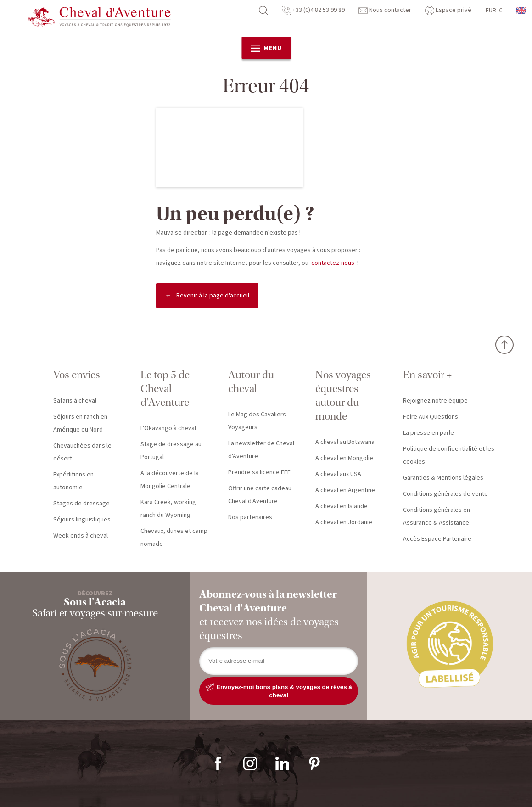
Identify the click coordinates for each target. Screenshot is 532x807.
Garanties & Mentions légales (443, 478)
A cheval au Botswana (345, 442)
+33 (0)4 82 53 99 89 (313, 10)
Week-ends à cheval (81, 536)
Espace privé (448, 10)
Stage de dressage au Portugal (171, 451)
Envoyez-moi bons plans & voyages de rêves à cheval (278, 691)
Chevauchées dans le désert (82, 452)
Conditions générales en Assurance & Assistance (437, 516)
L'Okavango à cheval (168, 428)
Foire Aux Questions (431, 417)
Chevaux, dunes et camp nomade (174, 538)
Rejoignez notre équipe (435, 401)
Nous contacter (385, 10)
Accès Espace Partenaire (437, 539)
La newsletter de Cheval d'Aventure (261, 450)
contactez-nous (333, 263)
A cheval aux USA (338, 474)
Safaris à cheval (75, 401)
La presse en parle (428, 433)
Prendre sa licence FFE (259, 472)
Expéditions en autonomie (73, 481)
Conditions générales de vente (445, 494)
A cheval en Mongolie (344, 458)
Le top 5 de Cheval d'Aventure (165, 389)
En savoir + (427, 375)
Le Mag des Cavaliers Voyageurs (257, 421)
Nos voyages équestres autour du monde (343, 395)
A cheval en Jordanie (344, 522)
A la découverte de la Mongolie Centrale (170, 480)
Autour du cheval (251, 382)
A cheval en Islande (342, 506)
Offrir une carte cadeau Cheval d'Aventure (260, 495)
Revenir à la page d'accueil (213, 296)
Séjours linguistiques (82, 520)
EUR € (494, 11)
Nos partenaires (250, 517)
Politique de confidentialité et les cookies (449, 455)
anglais (522, 10)
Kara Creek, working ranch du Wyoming (168, 509)
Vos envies (77, 375)
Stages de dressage (81, 504)
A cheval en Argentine (345, 490)
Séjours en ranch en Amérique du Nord (80, 423)
